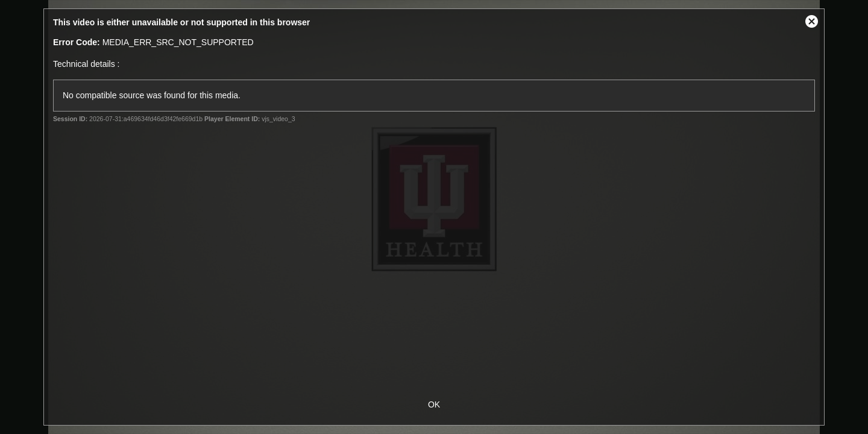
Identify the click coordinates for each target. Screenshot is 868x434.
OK (434, 404)
